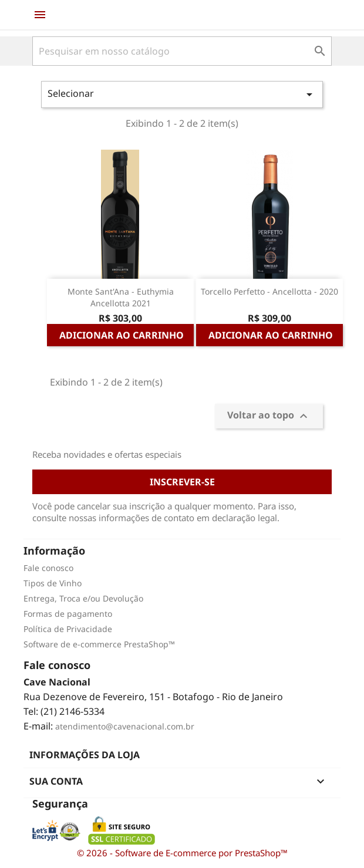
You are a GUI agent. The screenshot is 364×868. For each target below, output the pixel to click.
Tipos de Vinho (53, 583)
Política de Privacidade (68, 629)
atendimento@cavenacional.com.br (125, 726)
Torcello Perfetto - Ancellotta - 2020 (269, 291)
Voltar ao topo (269, 416)
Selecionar (182, 94)
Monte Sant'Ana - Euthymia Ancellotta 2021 (121, 297)
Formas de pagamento (68, 614)
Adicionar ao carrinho (122, 335)
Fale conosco (48, 568)
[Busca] (182, 51)
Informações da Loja (85, 755)
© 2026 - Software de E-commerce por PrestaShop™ (182, 853)
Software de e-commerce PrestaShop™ (99, 644)
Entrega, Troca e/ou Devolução (83, 598)
